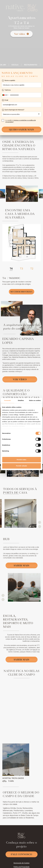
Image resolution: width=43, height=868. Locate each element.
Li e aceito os (19, 121)
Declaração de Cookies (21, 855)
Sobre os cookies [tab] (35, 400)
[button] (6, 193)
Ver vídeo (20, 34)
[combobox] (6, 95)
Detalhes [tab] (21, 400)
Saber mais (21, 565)
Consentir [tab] (7, 400)
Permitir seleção (22, 466)
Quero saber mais (21, 130)
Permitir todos (22, 460)
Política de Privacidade (21, 859)
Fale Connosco (22, 847)
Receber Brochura (21, 292)
